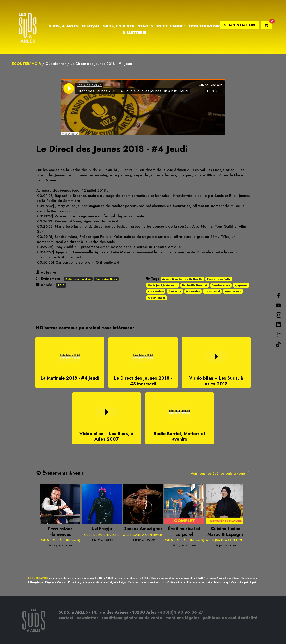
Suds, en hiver (119, 26)
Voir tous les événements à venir (220, 473)
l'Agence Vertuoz (56, 582)
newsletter (87, 618)
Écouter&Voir (204, 26)
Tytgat (123, 582)
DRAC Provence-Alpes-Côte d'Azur (218, 578)
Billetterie (134, 33)
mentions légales (182, 618)
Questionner (56, 64)
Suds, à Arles (64, 26)
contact (66, 618)
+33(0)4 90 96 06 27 (182, 612)
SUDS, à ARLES (104, 578)
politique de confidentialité (230, 618)
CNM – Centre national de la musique (165, 578)
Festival (91, 26)
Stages (145, 26)
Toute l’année (171, 26)
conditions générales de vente (132, 618)
